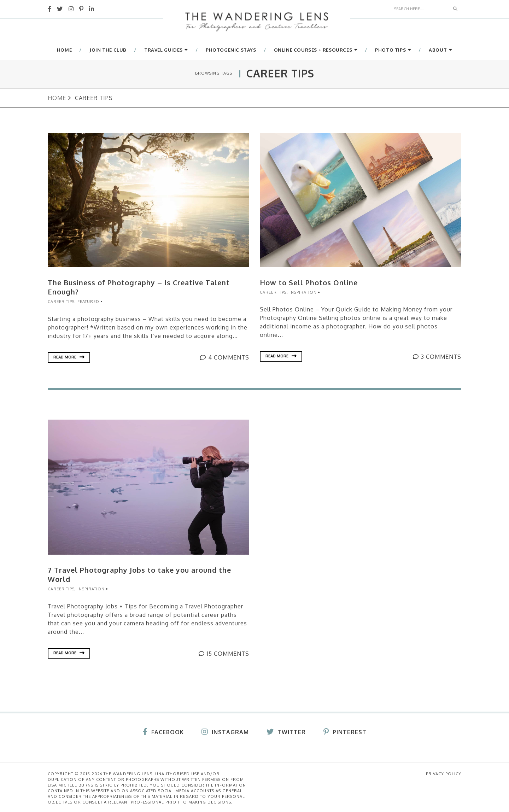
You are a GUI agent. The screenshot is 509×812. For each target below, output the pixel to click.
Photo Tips (390, 50)
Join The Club (108, 50)
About (438, 50)
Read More (69, 356)
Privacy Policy (444, 772)
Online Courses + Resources (313, 50)
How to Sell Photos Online (309, 282)
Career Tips (61, 301)
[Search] (420, 8)
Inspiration (303, 292)
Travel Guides (163, 50)
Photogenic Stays (231, 50)
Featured (88, 301)
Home (64, 50)
